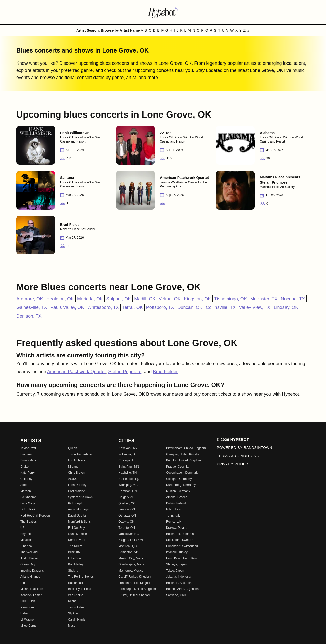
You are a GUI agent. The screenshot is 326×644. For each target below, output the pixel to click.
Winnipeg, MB (128, 485)
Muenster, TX (264, 299)
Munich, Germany (178, 491)
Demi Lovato (77, 540)
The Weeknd (29, 552)
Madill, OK (145, 299)
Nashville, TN (127, 473)
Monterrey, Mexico (131, 571)
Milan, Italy (173, 509)
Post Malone (77, 491)
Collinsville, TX (221, 307)
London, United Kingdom (135, 583)
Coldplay (26, 479)
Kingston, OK (197, 299)
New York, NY (128, 448)
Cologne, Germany (179, 479)
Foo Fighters (77, 460)
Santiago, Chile (176, 595)
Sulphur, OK (119, 299)
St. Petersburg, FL (131, 479)
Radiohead (75, 583)
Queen (73, 448)
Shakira (73, 571)
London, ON (127, 509)
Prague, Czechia (177, 467)
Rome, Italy (174, 522)
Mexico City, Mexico (132, 558)
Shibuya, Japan (177, 564)
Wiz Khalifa (76, 595)
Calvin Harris (77, 620)
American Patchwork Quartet (76, 372)
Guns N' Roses (78, 534)
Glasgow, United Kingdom (184, 454)
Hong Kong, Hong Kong (182, 558)
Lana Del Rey (77, 485)
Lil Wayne (27, 620)
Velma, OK (170, 299)
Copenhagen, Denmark (182, 473)
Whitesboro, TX (103, 307)
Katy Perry (28, 473)
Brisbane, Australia (179, 583)
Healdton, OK (60, 299)
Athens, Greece (177, 497)
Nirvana (73, 467)
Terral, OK (133, 307)
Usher (24, 613)
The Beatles (29, 522)
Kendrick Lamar (31, 595)
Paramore (27, 607)
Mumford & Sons (79, 522)
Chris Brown (76, 473)
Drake (24, 467)
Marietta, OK (90, 299)
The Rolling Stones (81, 577)
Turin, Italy (173, 516)
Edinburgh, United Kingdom (137, 589)
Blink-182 (74, 552)
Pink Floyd (75, 503)
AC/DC (73, 479)
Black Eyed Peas (80, 589)
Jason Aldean (77, 607)
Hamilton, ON (128, 491)
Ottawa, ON (126, 522)
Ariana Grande (30, 577)
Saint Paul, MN (129, 467)
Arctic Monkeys (78, 509)
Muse (72, 626)
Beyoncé (26, 534)
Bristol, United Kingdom (134, 595)
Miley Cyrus (28, 626)
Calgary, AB (126, 497)
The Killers (75, 546)
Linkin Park (28, 509)
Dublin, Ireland (176, 503)
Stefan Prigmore (125, 372)
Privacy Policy (233, 464)
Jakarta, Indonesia (179, 577)
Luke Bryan (76, 558)
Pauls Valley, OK (67, 307)
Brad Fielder (165, 372)
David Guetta (77, 516)
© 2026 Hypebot (233, 440)
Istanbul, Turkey (177, 552)
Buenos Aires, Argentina (182, 589)
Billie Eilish (28, 601)
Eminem (26, 454)
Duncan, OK (190, 307)
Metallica (26, 540)
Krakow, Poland (177, 528)
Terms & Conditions (238, 456)
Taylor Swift (28, 448)
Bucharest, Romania (180, 534)
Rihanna (26, 546)
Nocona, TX (293, 299)
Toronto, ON (127, 528)
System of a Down (80, 497)
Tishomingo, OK (230, 299)
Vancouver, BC (128, 534)
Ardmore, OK (30, 299)
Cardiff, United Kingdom (135, 577)
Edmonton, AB (128, 552)
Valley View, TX (255, 307)
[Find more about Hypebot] (163, 12)
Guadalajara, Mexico (132, 564)
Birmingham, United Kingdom (186, 448)
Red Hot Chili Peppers (36, 516)
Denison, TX (29, 316)
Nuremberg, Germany (181, 485)
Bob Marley (76, 564)
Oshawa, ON (127, 516)
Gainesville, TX (32, 307)
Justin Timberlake (80, 454)
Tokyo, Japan (175, 571)
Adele (24, 485)
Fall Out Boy (76, 528)
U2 (22, 528)
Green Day (28, 564)
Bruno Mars (28, 460)
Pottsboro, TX (160, 307)
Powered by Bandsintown (245, 448)
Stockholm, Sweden (180, 540)
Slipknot (73, 613)
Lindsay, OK (286, 307)
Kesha (72, 601)
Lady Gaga (28, 503)
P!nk (23, 583)
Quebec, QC (127, 503)
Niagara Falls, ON (131, 540)
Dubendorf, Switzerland (182, 546)
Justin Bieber (29, 558)
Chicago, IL (126, 460)
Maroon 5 (27, 491)
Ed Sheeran (28, 497)
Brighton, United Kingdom (184, 460)
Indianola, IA (127, 454)
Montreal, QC (127, 546)
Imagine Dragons (32, 571)
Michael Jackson (32, 589)
